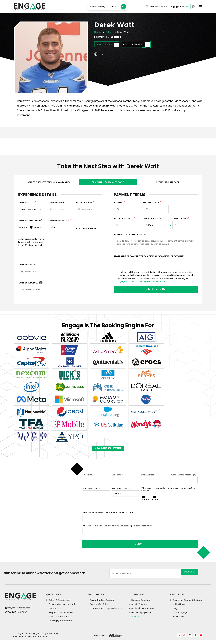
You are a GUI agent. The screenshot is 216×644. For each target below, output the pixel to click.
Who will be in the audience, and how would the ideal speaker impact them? (117, 532)
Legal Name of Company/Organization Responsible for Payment (149, 259)
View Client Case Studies (108, 452)
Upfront (119, 205)
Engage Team (180, 620)
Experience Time (84, 205)
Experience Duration (58, 223)
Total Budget (180, 221)
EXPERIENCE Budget (124, 221)
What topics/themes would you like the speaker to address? (110, 518)
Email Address (148, 481)
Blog (175, 612)
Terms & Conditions (38, 640)
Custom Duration (86, 231)
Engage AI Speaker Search (62, 608)
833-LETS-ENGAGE (17, 616)
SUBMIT (103, 548)
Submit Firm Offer (156, 293)
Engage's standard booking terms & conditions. (142, 284)
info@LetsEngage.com (19, 612)
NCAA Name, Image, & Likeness (106, 612)
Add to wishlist (110, 46)
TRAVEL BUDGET (152, 221)
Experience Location (30, 223)
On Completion (151, 205)
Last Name (117, 481)
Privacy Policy (19, 640)
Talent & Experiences (59, 604)
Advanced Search (157, 7)
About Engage (180, 616)
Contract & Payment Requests (131, 237)
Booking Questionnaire (60, 624)
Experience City (27, 268)
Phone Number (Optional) (183, 481)
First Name (88, 481)
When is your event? (92, 494)
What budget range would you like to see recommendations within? (169, 495)
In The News (179, 608)
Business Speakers (141, 604)
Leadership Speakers (142, 616)
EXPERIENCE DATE (56, 205)
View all (135, 620)
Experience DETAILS (29, 286)
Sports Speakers (140, 608)
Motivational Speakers (143, 612)
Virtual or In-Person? (122, 494)
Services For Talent (100, 608)
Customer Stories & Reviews (187, 604)
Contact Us (55, 612)
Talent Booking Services (102, 604)
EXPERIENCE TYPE (27, 205)
